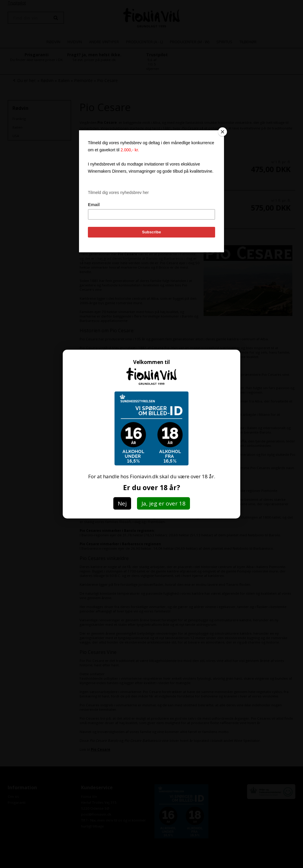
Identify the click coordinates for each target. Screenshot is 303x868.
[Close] (223, 132)
